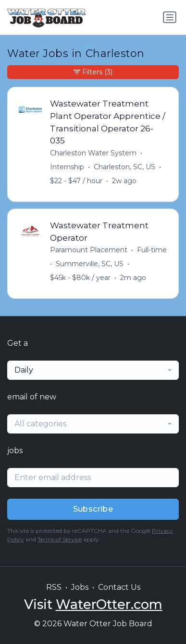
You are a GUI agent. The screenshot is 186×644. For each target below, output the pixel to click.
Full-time (152, 250)
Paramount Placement (89, 250)
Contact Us (119, 587)
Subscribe (93, 509)
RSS (54, 587)
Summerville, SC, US (90, 264)
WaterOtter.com (109, 604)
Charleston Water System (93, 153)
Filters (93, 72)
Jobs (80, 587)
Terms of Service (60, 539)
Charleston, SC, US (124, 167)
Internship (67, 167)
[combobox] (93, 370)
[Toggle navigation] (170, 17)
